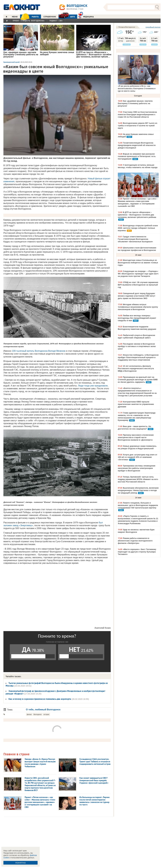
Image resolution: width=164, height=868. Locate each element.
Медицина (86, 16)
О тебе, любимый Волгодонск (43, 710)
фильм (29, 714)
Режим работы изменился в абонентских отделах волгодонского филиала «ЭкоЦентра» (135, 541)
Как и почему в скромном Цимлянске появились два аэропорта (40, 699)
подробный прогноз (153, 27)
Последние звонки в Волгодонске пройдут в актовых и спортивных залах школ (137, 346)
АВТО (67, 17)
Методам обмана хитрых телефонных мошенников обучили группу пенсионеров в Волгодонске (138, 307)
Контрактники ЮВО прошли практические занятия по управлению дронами (136, 404)
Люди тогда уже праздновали (93, 386)
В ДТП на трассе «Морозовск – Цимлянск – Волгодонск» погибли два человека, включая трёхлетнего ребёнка (137, 215)
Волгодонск (38, 714)
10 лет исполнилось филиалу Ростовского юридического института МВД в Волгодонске (136, 368)
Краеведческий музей (11, 62)
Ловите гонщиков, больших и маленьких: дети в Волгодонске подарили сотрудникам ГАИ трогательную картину (138, 505)
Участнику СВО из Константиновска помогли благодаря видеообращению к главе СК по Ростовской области (137, 114)
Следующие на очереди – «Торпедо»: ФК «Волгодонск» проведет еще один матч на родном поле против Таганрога (138, 274)
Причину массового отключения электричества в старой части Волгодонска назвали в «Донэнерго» (136, 437)
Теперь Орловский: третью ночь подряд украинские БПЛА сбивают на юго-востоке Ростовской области (138, 479)
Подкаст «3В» (56, 21)
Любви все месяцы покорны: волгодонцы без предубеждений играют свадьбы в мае (137, 318)
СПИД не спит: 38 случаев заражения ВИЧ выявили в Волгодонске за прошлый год (138, 285)
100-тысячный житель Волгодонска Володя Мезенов (38, 351)
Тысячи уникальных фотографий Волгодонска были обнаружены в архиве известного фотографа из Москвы (57, 684)
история (46, 714)
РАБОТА (29, 17)
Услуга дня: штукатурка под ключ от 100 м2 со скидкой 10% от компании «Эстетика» (137, 457)
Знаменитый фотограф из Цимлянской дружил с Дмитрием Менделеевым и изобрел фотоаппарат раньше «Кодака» (55, 692)
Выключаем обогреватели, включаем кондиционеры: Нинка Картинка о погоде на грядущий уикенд (138, 490)
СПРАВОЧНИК (50, 17)
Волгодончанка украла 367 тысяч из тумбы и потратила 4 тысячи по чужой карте (137, 126)
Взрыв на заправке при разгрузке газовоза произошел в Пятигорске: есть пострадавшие (137, 156)
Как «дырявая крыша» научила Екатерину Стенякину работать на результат (135, 103)
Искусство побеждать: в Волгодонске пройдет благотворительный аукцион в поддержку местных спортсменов (138, 357)
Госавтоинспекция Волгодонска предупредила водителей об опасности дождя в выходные (137, 145)
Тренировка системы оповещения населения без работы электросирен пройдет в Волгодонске (137, 468)
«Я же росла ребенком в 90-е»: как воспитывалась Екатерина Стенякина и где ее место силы (137, 88)
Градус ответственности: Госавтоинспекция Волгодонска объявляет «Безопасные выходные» (135, 239)
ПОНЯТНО (20, 863)
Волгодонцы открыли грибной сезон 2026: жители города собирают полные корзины (138, 228)
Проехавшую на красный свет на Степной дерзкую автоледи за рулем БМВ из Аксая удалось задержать (138, 380)
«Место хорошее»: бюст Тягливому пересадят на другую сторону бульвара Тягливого (137, 552)
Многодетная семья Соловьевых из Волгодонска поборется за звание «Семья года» (138, 263)
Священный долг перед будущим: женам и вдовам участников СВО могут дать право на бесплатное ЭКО (137, 296)
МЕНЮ (15, 17)
